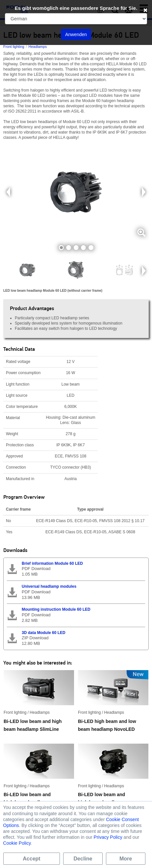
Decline (83, 859)
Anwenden (76, 34)
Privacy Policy (108, 837)
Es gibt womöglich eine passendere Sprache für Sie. (76, 8)
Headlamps (38, 47)
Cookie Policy (17, 843)
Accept (31, 859)
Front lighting (14, 47)
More (126, 859)
